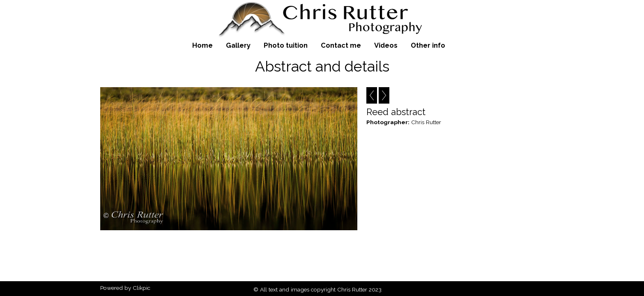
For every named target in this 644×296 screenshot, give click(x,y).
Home (202, 45)
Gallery (238, 45)
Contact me (341, 45)
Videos (386, 45)
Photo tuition (286, 45)
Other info (428, 45)
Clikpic (141, 288)
